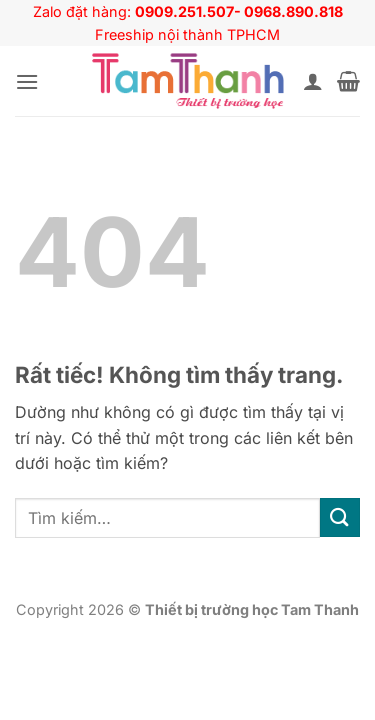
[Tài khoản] (313, 81)
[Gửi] (340, 517)
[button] (27, 81)
